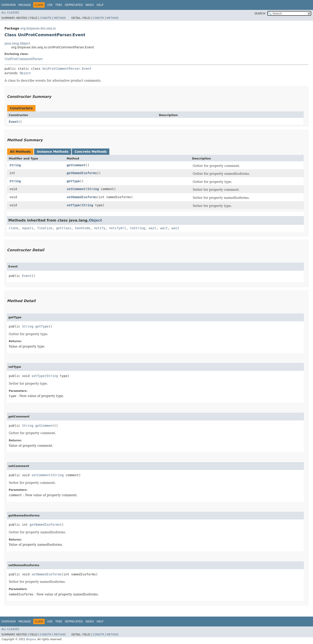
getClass (64, 228)
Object (25, 73)
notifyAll (118, 228)
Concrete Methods (91, 152)
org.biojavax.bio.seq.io (38, 28)
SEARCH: (260, 13)
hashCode (83, 228)
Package (25, 5)
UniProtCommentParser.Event (67, 69)
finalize (45, 228)
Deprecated (74, 5)
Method (60, 18)
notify (100, 228)
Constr (46, 18)
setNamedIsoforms (82, 197)
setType (73, 205)
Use (50, 5)
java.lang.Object (17, 43)
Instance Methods (53, 152)
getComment (76, 165)
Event (13, 122)
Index (90, 5)
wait (153, 228)
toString (138, 228)
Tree (59, 5)
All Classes (10, 13)
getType (73, 181)
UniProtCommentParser (24, 59)
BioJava (31, 639)
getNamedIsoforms (82, 173)
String (15, 165)
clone (13, 228)
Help (100, 5)
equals (28, 228)
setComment (76, 189)
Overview (9, 5)
